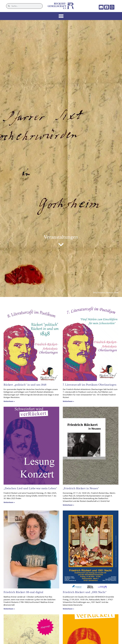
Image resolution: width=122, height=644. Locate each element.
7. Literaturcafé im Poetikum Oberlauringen (90, 385)
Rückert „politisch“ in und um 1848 (25, 385)
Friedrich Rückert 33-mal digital (23, 592)
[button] (61, 16)
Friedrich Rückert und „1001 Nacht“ (85, 592)
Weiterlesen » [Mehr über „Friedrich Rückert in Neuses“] (68, 505)
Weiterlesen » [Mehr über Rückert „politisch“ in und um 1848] (9, 402)
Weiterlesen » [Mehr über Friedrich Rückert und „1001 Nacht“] (68, 609)
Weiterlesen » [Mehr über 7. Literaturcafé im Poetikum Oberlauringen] (68, 402)
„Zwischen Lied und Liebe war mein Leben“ (30, 489)
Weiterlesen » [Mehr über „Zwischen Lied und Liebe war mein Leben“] (9, 503)
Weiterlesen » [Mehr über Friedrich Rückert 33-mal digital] (9, 609)
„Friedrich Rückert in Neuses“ (81, 489)
